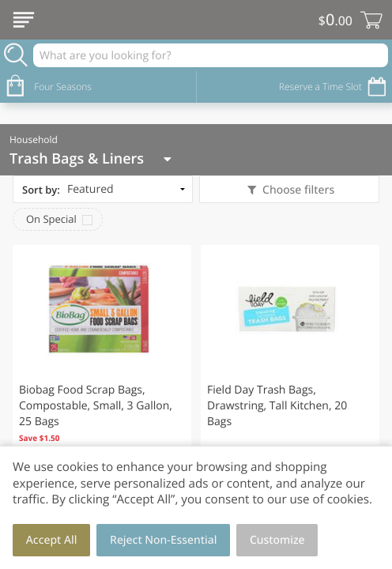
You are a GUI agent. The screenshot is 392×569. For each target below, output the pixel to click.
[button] (102, 364)
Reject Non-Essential (163, 540)
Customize (277, 540)
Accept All (52, 540)
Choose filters (297, 190)
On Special (51, 219)
